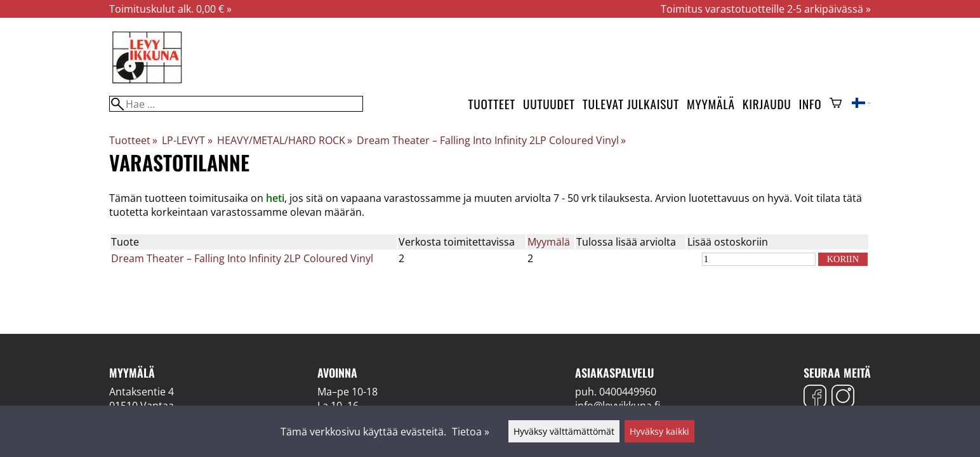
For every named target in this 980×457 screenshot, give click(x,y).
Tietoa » (471, 432)
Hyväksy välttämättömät (564, 431)
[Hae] (236, 104)
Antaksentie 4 (142, 392)
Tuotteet (492, 104)
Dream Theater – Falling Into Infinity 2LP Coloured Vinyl (491, 140)
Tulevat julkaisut (631, 104)
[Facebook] (815, 398)
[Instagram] (843, 398)
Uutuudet (549, 104)
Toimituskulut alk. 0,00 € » (170, 9)
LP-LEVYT (187, 140)
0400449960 (628, 392)
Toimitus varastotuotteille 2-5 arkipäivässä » (766, 9)
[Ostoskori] (836, 104)
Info (811, 104)
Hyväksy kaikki (659, 431)
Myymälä (711, 104)
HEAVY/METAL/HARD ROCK (285, 140)
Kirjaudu (767, 104)
